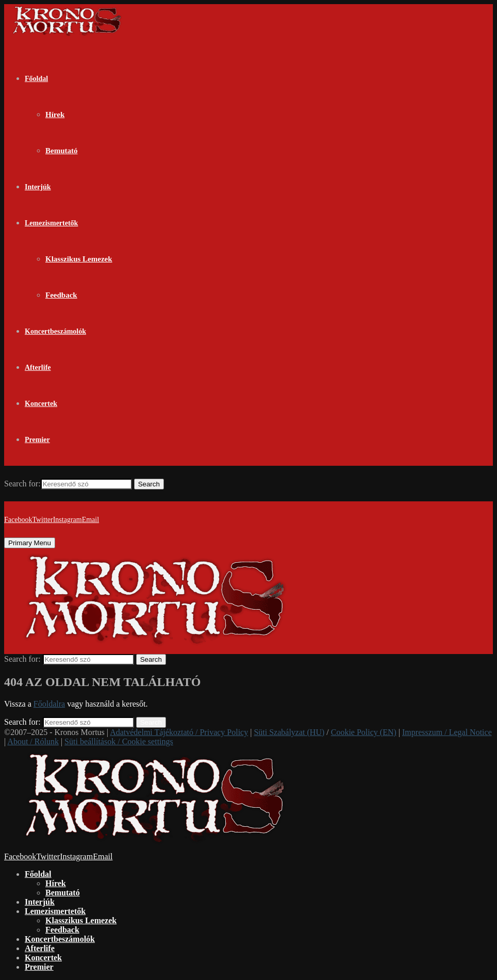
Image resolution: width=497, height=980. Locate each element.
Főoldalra (49, 704)
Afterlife (38, 368)
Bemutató (62, 151)
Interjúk (38, 187)
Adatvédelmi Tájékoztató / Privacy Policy (179, 732)
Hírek (55, 115)
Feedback (61, 295)
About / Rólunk (33, 741)
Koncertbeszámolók (55, 331)
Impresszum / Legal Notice (447, 732)
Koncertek (41, 404)
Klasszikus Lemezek (79, 259)
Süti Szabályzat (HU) (289, 732)
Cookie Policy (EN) (364, 732)
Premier (37, 440)
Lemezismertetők (51, 223)
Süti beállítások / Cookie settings (119, 741)
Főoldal (36, 79)
